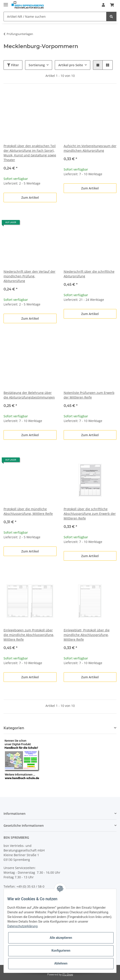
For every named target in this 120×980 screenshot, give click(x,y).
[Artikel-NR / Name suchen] (55, 17)
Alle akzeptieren (61, 938)
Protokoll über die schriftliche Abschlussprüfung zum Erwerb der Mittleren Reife (90, 514)
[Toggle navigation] (6, 3)
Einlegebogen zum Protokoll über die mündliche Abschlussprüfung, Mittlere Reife (29, 635)
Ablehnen (61, 963)
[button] (103, 5)
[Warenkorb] (112, 5)
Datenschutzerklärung (22, 926)
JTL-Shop (68, 974)
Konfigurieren (61, 951)
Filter (13, 65)
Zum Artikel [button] (30, 197)
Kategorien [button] (14, 728)
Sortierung (37, 65)
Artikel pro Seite (71, 65)
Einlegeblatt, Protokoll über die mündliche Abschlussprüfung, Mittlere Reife (87, 635)
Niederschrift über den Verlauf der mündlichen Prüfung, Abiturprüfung (30, 276)
